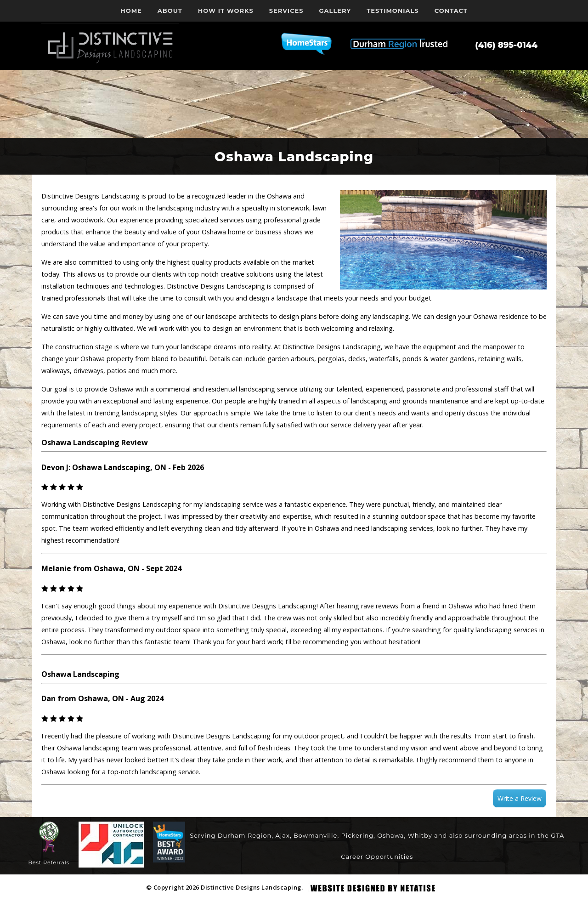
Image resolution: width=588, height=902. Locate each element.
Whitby (420, 835)
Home (131, 11)
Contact (451, 11)
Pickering (357, 835)
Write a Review (520, 798)
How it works (226, 11)
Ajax (282, 835)
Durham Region (245, 835)
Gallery (335, 11)
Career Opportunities (377, 857)
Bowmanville (315, 835)
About (170, 11)
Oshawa (390, 835)
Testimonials (393, 11)
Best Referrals (49, 862)
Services (286, 11)
